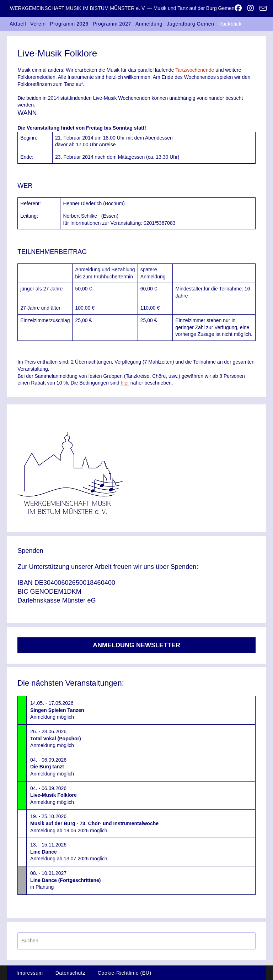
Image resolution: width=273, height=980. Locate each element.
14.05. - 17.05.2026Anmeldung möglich (57, 710)
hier (125, 383)
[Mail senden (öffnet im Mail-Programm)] (262, 9)
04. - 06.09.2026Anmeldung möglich (52, 767)
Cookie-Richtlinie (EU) (125, 973)
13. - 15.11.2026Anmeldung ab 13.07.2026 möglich (69, 852)
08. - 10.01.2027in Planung (65, 880)
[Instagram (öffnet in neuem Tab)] (251, 8)
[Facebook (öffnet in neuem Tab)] (238, 8)
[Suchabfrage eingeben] (136, 941)
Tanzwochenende (195, 70)
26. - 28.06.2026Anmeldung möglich (56, 738)
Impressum (30, 973)
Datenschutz (70, 973)
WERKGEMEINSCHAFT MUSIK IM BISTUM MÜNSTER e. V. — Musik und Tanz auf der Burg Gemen (122, 8)
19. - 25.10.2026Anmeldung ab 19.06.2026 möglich (94, 823)
